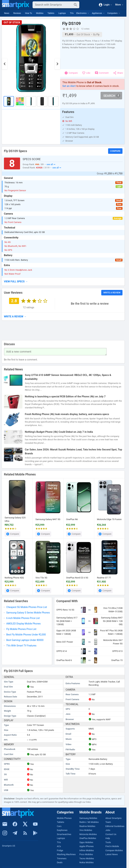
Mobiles (40, 13)
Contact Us (111, 834)
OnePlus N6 (72, 519)
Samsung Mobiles (88, 818)
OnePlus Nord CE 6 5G (77, 578)
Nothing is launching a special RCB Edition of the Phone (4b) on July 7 (65, 396)
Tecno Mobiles (87, 858)
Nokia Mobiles (87, 862)
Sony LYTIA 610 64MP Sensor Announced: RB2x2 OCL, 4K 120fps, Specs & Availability (68, 377)
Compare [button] (115, 151)
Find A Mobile (112, 846)
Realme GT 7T (104, 578)
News (7, 13)
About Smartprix (113, 818)
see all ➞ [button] (51, 164)
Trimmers (62, 858)
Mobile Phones (64, 818)
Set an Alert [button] (69, 86)
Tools (108, 842)
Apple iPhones (87, 846)
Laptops (62, 13)
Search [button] (112, 96)
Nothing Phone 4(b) (14, 578)
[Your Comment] (55, 352)
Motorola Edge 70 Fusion (109, 519)
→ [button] (15, 316)
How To (28, 13)
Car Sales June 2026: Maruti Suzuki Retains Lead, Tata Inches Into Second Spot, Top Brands (73, 452)
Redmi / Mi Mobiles (89, 822)
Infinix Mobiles (87, 850)
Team (108, 822)
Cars (59, 826)
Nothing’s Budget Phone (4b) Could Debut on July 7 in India (59, 432)
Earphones (62, 830)
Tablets (51, 13)
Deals (60, 862)
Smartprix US (9, 846)
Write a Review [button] (112, 292)
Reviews (17, 13)
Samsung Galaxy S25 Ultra (15, 519)
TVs (72, 13)
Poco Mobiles (86, 854)
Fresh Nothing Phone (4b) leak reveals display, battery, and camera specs (67, 414)
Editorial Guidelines (115, 826)
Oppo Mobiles (86, 842)
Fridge (60, 850)
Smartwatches (64, 834)
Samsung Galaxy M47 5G (48, 519)
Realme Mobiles (87, 826)
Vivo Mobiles (86, 830)
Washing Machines (66, 854)
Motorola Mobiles (88, 834)
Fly (98, 35)
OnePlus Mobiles (88, 838)
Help (108, 838)
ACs (59, 846)
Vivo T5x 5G (41, 578)
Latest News (112, 854)
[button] (63, 282)
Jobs (108, 830)
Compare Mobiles (114, 850)
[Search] (53, 5)
